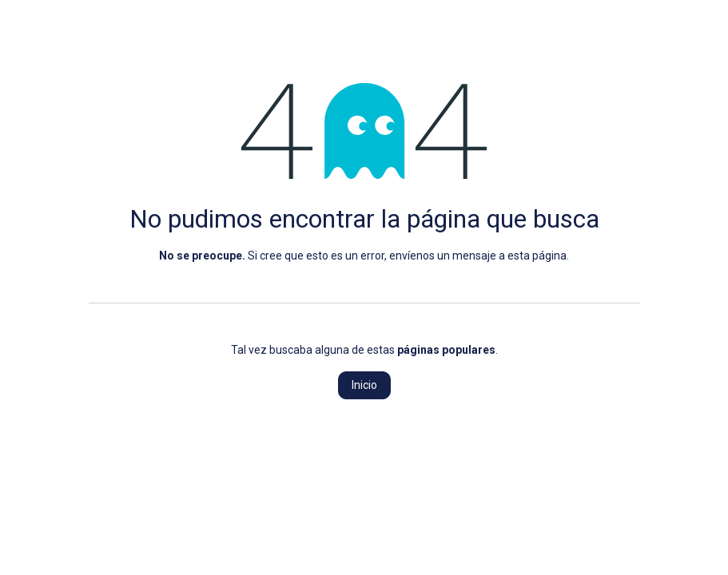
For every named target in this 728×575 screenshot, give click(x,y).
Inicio (364, 385)
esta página (537, 256)
